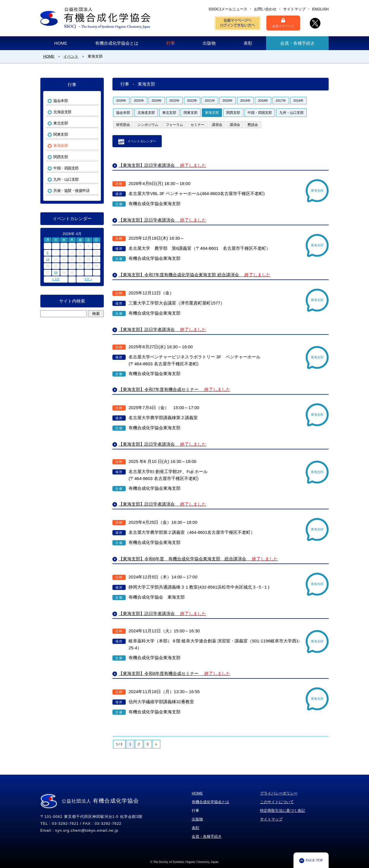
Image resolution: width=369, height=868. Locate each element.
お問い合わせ (265, 9)
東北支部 (169, 113)
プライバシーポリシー (279, 793)
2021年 (210, 101)
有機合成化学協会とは (117, 43)
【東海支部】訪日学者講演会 (162, 165)
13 (48, 259)
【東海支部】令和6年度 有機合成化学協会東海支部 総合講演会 (198, 559)
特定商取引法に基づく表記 (283, 811)
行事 (171, 43)
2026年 (121, 101)
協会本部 (123, 113)
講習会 (217, 125)
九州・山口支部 (291, 113)
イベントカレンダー (142, 141)
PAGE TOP (314, 860)
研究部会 (123, 125)
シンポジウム (148, 125)
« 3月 (56, 279)
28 (56, 273)
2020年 (228, 101)
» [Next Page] (156, 744)
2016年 (299, 101)
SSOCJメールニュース (228, 9)
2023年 (174, 101)
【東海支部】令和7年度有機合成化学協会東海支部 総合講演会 (194, 275)
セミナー (197, 125)
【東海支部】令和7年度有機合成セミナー (174, 389)
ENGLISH (320, 9)
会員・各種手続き (298, 43)
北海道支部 (146, 113)
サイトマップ (294, 9)
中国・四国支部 (260, 113)
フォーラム (174, 125)
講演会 (235, 125)
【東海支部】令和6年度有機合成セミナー (174, 673)
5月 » (88, 279)
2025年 (139, 101)
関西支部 (233, 113)
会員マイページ (283, 23)
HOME (61, 43)
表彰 (248, 43)
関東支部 (191, 113)
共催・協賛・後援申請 (71, 191)
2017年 (281, 101)
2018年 (263, 101)
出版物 (209, 43)
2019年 (245, 101)
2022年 (192, 101)
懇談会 (253, 125)
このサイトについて (277, 802)
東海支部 (212, 113)
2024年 (157, 101)
